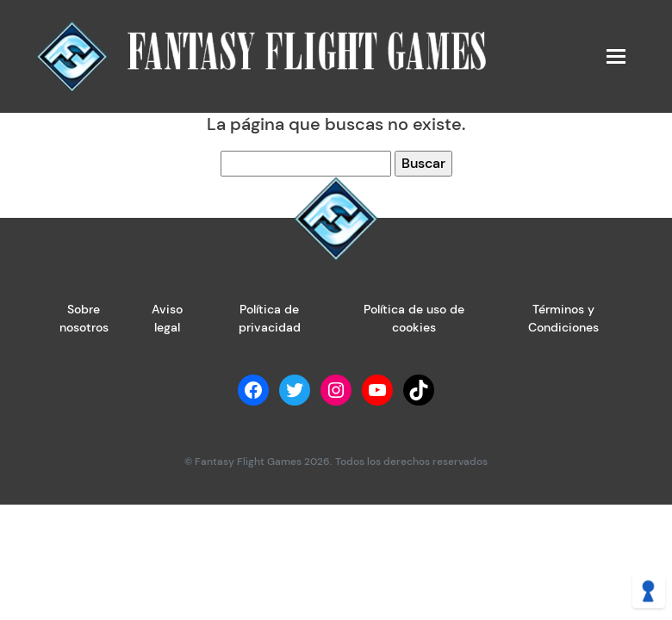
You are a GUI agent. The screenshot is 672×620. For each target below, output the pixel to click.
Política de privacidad (270, 318)
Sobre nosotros (84, 318)
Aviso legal (167, 318)
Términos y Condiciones (563, 318)
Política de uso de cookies (414, 318)
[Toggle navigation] (615, 56)
